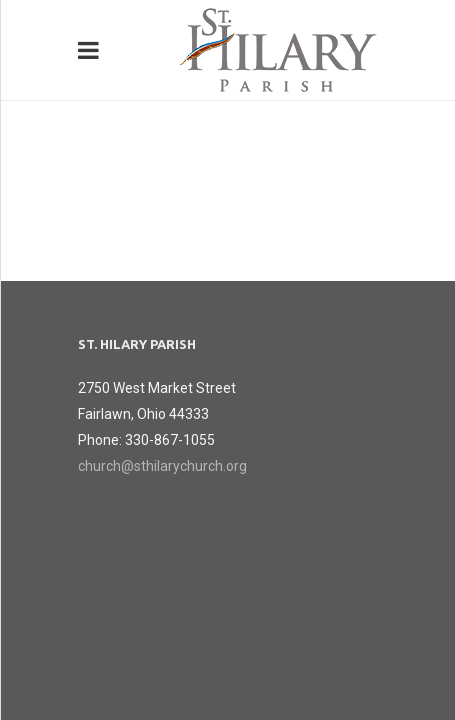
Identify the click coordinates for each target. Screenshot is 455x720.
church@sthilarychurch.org (162, 466)
